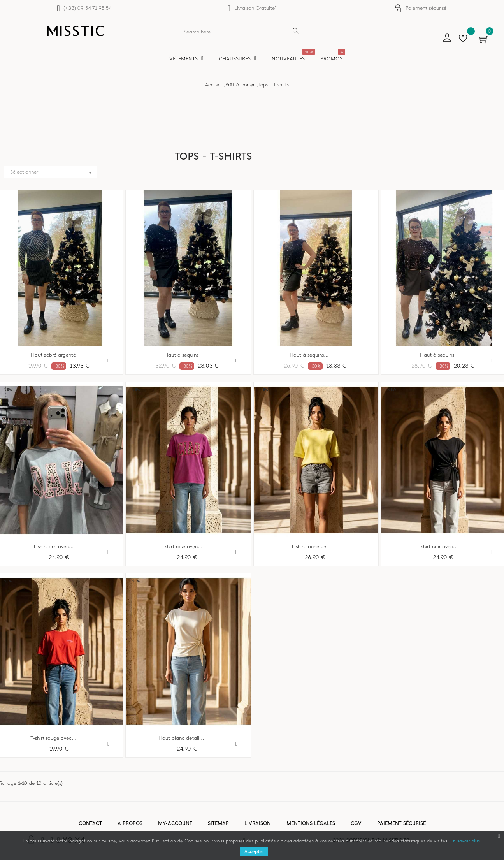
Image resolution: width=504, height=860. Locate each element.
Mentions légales (311, 823)
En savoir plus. (466, 841)
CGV (356, 823)
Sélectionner (54, 172)
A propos (130, 823)
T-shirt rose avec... (181, 547)
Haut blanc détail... (181, 738)
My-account (175, 823)
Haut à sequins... (309, 355)
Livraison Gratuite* (256, 8)
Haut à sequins (181, 355)
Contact (90, 823)
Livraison (258, 823)
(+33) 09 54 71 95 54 (87, 8)
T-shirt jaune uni (309, 547)
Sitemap (218, 823)
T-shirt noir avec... (437, 547)
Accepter (254, 851)
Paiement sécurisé (426, 8)
